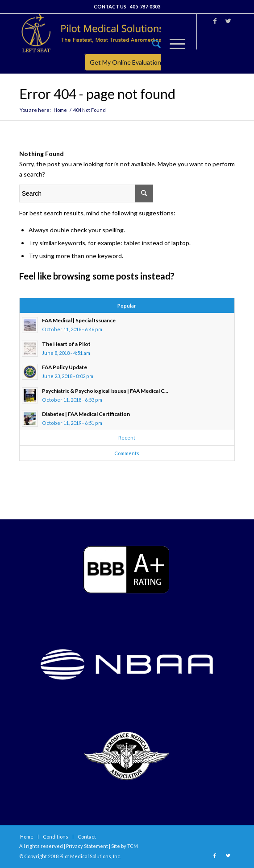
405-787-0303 (145, 6)
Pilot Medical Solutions (85, 856)
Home (60, 110)
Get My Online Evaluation (125, 62)
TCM (133, 846)
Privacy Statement (87, 846)
